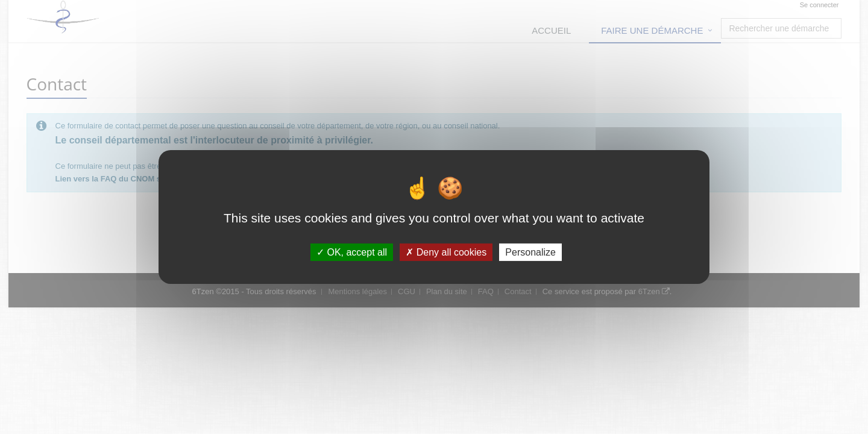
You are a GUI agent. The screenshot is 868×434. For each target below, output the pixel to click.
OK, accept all (352, 252)
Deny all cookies (446, 252)
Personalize (530, 252)
